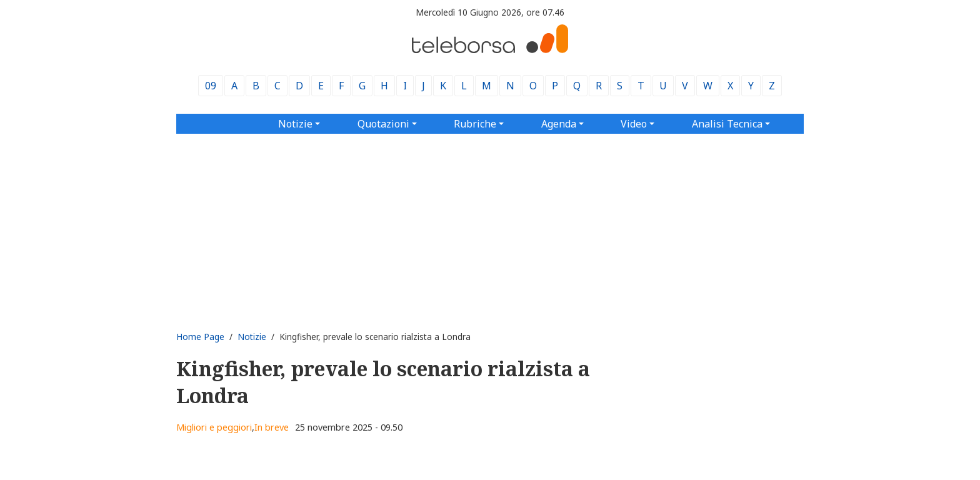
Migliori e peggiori (214, 427)
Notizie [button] (295, 124)
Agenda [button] (559, 124)
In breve (272, 427)
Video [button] (634, 124)
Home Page (200, 337)
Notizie (252, 337)
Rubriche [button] (475, 124)
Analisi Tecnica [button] (727, 124)
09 (211, 86)
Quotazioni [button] (383, 124)
